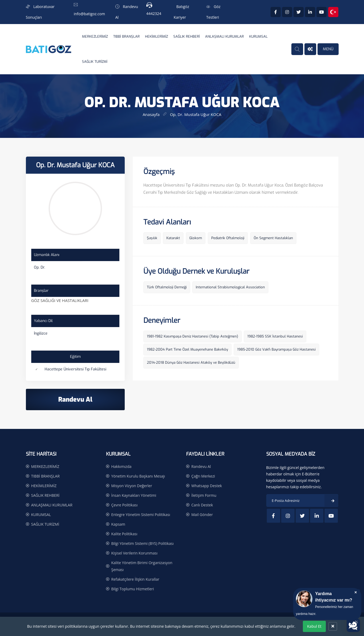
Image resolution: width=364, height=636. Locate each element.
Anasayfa (151, 114)
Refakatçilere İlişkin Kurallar (135, 579)
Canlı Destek (202, 505)
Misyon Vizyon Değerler (132, 486)
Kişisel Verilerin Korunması (134, 553)
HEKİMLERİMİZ (156, 36)
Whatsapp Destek (207, 486)
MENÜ (328, 49)
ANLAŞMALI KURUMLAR (224, 36)
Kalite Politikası (124, 534)
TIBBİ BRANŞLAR (126, 36)
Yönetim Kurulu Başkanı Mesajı (138, 476)
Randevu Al (201, 466)
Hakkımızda (122, 466)
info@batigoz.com (89, 14)
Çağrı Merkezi (203, 476)
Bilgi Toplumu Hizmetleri (133, 589)
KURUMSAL (258, 36)
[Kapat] (333, 626)
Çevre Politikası (125, 505)
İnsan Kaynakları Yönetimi (134, 495)
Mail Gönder (202, 515)
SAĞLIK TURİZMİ (95, 62)
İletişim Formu (204, 495)
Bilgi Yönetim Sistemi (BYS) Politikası (143, 543)
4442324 (154, 13)
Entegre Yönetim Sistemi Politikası (141, 515)
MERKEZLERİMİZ (95, 36)
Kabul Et (314, 626)
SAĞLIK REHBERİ (187, 36)
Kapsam (118, 524)
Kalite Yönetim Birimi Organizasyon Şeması (142, 566)
